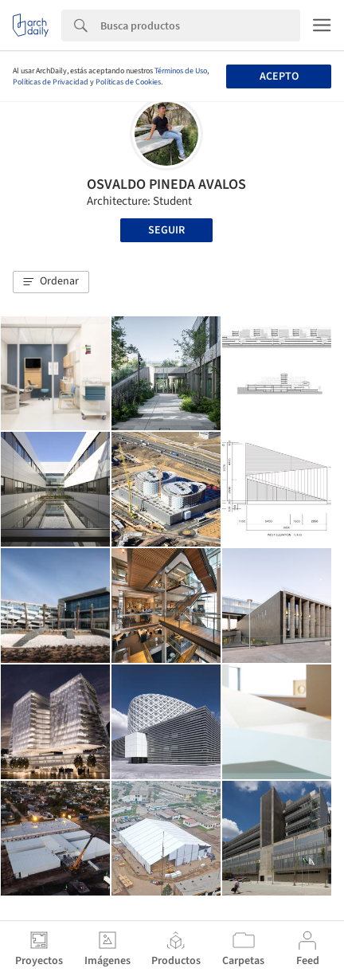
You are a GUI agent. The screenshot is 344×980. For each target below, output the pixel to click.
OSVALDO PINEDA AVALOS (166, 184)
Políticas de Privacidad (51, 82)
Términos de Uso (181, 71)
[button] (51, 282)
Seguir (166, 230)
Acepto (279, 76)
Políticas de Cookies (128, 82)
